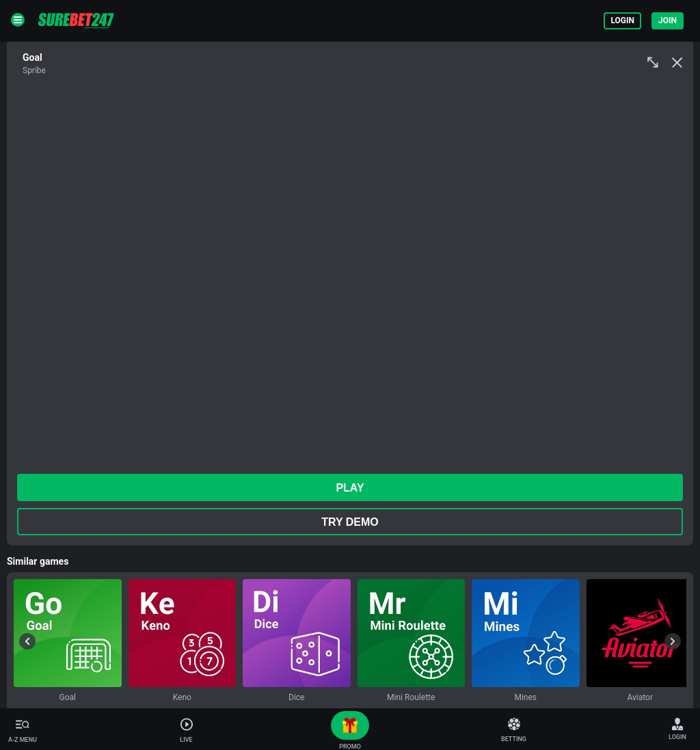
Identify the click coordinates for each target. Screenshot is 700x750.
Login (622, 21)
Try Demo (350, 522)
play (350, 488)
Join (668, 21)
